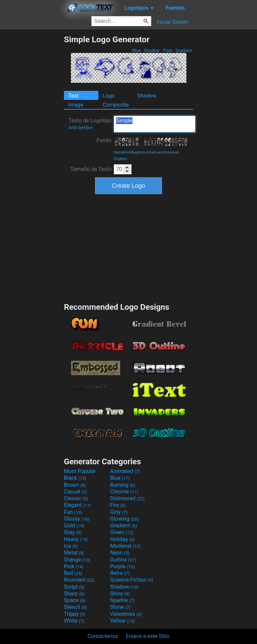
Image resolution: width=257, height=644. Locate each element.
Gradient (184, 50)
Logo (109, 96)
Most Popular (80, 471)
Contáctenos (103, 636)
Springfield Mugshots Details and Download (146, 152)
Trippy (75, 614)
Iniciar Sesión (172, 22)
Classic (76, 498)
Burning (123, 485)
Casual (75, 492)
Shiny (120, 594)
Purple (122, 566)
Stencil (75, 607)
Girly (119, 512)
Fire (118, 505)
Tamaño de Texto (91, 169)
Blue (137, 50)
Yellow (122, 621)
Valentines (126, 614)
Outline (123, 560)
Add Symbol (80, 128)
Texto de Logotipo (90, 124)
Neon (120, 553)
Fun (73, 512)
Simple (155, 124)
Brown (75, 485)
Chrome (124, 492)
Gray (73, 532)
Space (75, 600)
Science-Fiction (132, 580)
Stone (120, 607)
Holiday (122, 539)
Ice (71, 546)
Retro (120, 573)
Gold (74, 525)
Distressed (127, 498)
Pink (74, 566)
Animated (125, 471)
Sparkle (122, 600)
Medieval (125, 546)
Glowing (124, 519)
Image (76, 105)
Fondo (104, 140)
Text (73, 96)
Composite (116, 105)
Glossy (77, 519)
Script (74, 587)
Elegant (77, 505)
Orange (77, 560)
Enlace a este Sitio (148, 636)
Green (122, 532)
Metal (74, 553)
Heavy (76, 539)
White (74, 621)
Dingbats (120, 159)
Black (75, 478)
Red (73, 573)
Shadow (152, 50)
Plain (167, 50)
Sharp (74, 594)
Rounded (79, 580)
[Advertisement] (32, 135)
